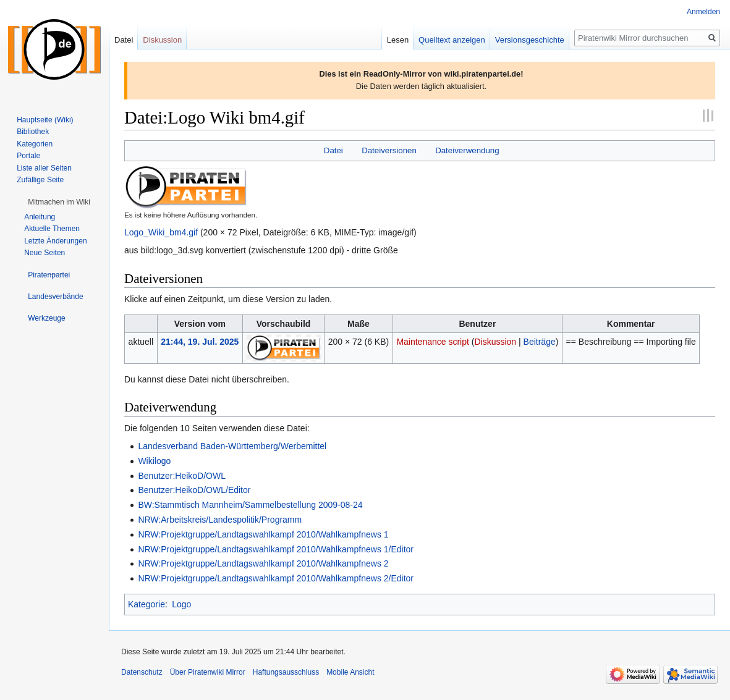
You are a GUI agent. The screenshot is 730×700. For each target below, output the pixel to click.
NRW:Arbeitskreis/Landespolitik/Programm (220, 520)
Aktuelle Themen (52, 229)
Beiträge (540, 342)
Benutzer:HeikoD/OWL (182, 476)
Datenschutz (142, 672)
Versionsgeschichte (530, 40)
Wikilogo (154, 461)
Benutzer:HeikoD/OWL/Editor (194, 490)
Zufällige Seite (40, 180)
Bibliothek (33, 132)
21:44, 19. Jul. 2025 (200, 342)
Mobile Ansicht (350, 672)
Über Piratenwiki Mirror (208, 672)
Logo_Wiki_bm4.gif (161, 232)
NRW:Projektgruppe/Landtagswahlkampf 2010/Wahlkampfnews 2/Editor (276, 578)
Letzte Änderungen (55, 241)
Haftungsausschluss (286, 672)
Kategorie (146, 604)
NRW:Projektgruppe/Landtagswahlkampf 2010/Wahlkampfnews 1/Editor (276, 549)
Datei (333, 150)
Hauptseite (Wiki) (45, 120)
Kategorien (35, 144)
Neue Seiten (45, 253)
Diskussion (495, 342)
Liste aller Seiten (44, 168)
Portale (28, 156)
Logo (181, 604)
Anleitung (40, 217)
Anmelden (703, 12)
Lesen (398, 40)
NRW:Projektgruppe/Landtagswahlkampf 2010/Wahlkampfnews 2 (263, 563)
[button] (59, 202)
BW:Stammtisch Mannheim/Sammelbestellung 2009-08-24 (250, 505)
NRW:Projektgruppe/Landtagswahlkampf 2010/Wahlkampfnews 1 (263, 534)
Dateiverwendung (467, 150)
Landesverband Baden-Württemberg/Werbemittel (232, 446)
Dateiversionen (389, 150)
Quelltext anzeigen (452, 40)
